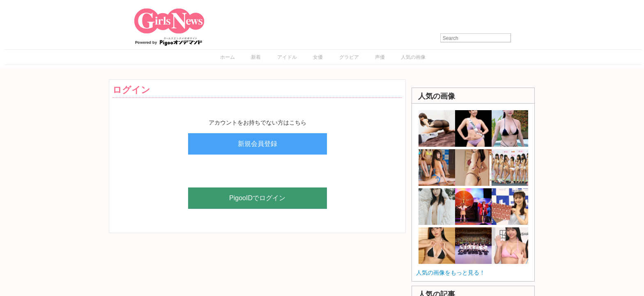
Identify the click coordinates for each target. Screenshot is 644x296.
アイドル (287, 57)
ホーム (228, 57)
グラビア (349, 57)
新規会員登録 (258, 144)
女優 (318, 57)
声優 (380, 57)
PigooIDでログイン (257, 198)
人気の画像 (413, 57)
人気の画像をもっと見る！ (451, 273)
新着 (256, 57)
